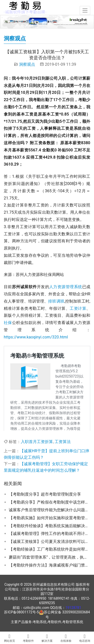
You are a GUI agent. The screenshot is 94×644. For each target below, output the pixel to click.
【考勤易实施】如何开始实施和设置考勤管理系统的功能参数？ (50, 518)
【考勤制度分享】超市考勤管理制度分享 (45, 494)
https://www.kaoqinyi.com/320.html (36, 337)
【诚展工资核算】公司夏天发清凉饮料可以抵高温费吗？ (50, 542)
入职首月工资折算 (37, 442)
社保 (8, 323)
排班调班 (56, 301)
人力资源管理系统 (66, 287)
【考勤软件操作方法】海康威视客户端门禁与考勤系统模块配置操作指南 (50, 565)
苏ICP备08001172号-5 (21, 612)
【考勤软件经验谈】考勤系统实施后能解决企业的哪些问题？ (50, 526)
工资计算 (78, 308)
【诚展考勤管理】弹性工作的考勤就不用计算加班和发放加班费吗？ (50, 534)
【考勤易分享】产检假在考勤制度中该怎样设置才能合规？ (50, 502)
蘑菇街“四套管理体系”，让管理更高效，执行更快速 (50, 557)
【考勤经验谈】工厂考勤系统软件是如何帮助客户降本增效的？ (50, 549)
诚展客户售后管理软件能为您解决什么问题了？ (50, 510)
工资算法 (63, 442)
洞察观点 (27, 64)
